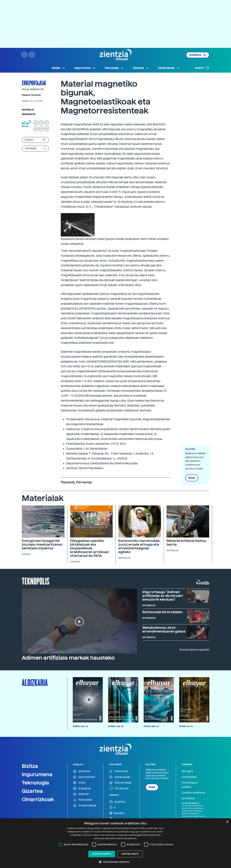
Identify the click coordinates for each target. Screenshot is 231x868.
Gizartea (32, 791)
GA (47, 129)
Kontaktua (188, 798)
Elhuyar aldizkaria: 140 (33, 89)
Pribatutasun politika (190, 785)
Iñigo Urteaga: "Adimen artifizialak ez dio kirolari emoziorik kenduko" (163, 596)
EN (36, 129)
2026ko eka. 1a (80, 726)
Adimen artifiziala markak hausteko (68, 658)
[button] (25, 54)
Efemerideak (120, 783)
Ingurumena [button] (85, 68)
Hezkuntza (119, 771)
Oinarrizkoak (38, 799)
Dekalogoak (120, 777)
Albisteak (82, 771)
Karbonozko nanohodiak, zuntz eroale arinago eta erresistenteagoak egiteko (139, 546)
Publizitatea (189, 777)
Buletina (202, 68)
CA (41, 129)
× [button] (227, 822)
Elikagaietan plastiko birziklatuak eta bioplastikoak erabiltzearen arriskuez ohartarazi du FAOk (90, 548)
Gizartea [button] (141, 68)
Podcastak (83, 800)
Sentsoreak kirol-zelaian (162, 612)
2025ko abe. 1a (151, 726)
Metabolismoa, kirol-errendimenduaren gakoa (164, 629)
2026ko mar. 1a (116, 726)
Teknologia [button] (114, 68)
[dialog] (115, 843)
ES (41, 123)
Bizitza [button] (59, 68)
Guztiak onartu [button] (102, 854)
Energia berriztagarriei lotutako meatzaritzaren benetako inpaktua (42, 544)
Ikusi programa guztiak (194, 650)
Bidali (192, 478)
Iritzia (79, 783)
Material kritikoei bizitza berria (186, 543)
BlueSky (117, 813)
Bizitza (30, 766)
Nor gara (187, 771)
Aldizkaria (198, 55)
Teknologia (35, 783)
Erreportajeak (34, 83)
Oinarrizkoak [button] (169, 68)
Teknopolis (36, 581)
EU (36, 123)
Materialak (28, 110)
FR (47, 123)
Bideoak (81, 794)
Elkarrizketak (84, 777)
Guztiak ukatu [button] (130, 854)
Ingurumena (37, 774)
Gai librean (119, 789)
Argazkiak (82, 789)
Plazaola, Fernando (31, 95)
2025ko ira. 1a (186, 726)
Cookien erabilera (193, 793)
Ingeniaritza (29, 114)
